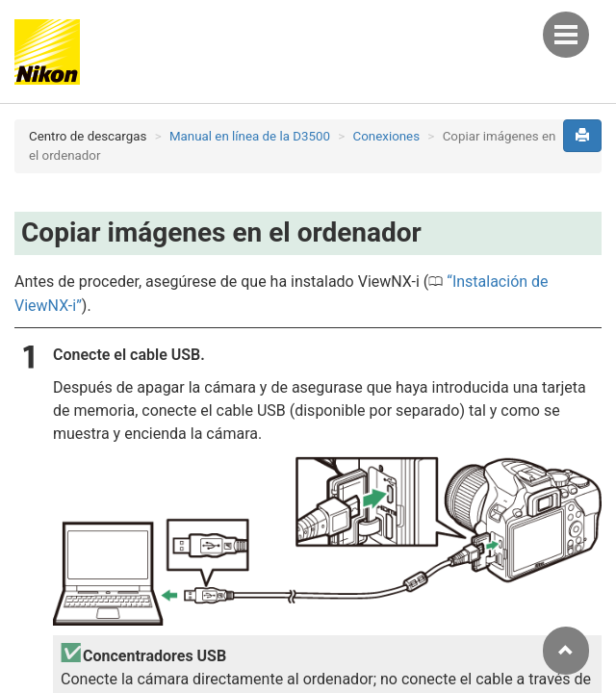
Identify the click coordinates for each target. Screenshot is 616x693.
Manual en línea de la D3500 (250, 136)
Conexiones (386, 136)
